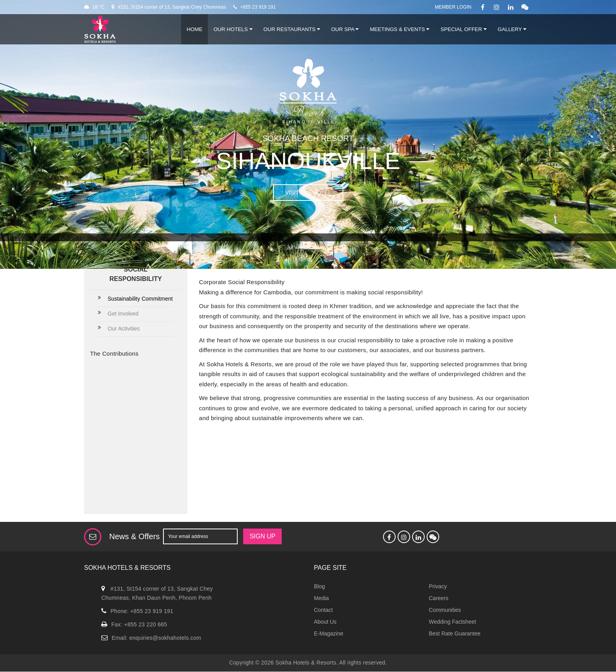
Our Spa (345, 29)
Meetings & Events (400, 29)
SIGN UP (262, 536)
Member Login (453, 7)
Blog (319, 586)
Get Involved (123, 314)
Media (321, 598)
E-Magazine (329, 633)
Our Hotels (233, 29)
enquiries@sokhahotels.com (165, 638)
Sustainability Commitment (140, 299)
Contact (323, 610)
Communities (445, 610)
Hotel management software (107, 237)
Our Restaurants (292, 29)
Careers (439, 598)
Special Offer (463, 29)
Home (194, 29)
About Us (325, 622)
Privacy (438, 586)
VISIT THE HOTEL (308, 193)
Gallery (512, 29)
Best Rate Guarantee (455, 633)
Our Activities (124, 329)
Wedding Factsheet (453, 622)
